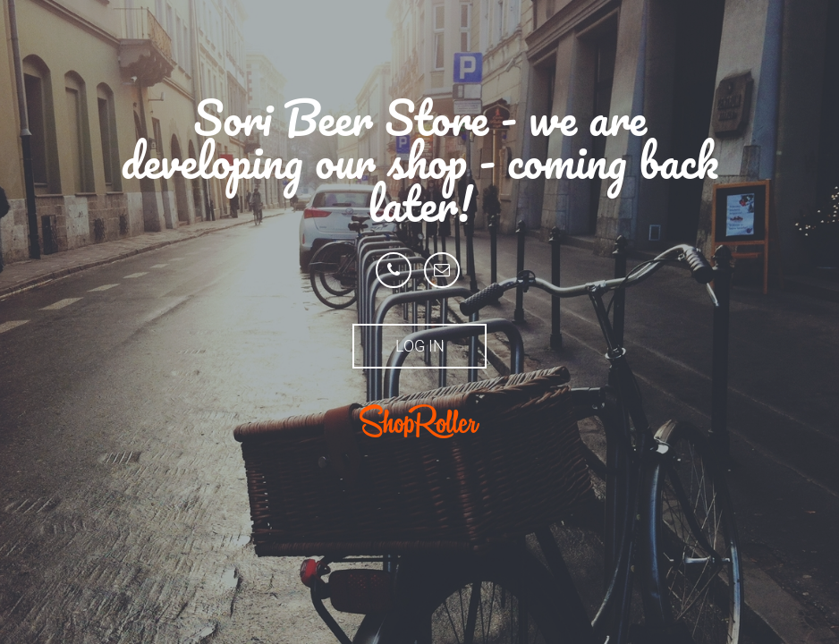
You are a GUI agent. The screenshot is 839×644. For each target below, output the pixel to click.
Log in (420, 346)
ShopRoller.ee (419, 421)
